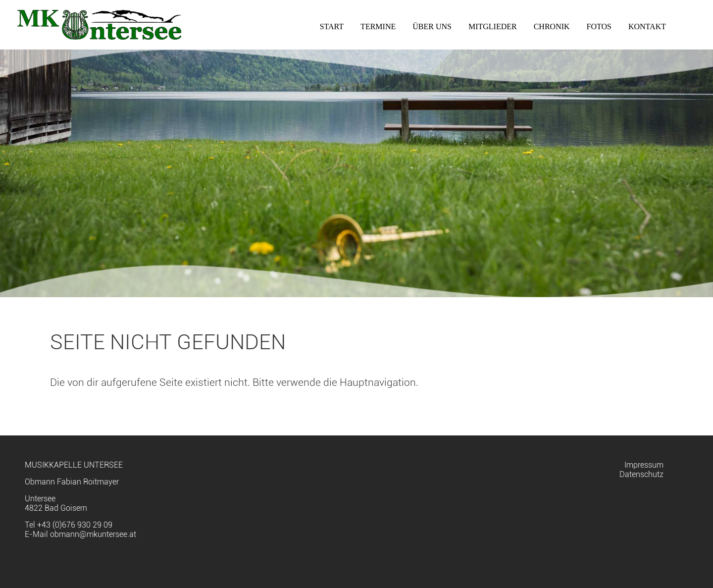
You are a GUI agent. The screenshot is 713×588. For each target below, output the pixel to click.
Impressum (644, 465)
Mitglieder (493, 27)
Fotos (599, 27)
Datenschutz (641, 474)
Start (332, 27)
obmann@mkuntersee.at (93, 534)
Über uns (432, 27)
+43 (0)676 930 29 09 (75, 525)
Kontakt (647, 27)
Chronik (552, 27)
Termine (378, 27)
